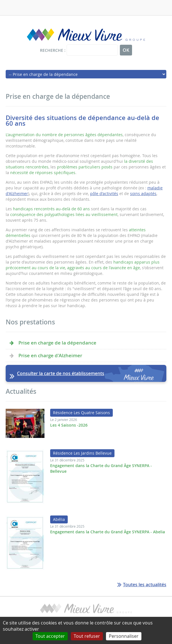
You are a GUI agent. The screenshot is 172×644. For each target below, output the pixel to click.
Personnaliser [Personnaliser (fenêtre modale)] (124, 636)
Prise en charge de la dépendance (57, 343)
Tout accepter (50, 636)
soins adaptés (143, 193)
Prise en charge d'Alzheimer (50, 355)
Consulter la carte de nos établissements (61, 373)
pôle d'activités (104, 193)
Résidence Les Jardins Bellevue (82, 453)
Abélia (59, 519)
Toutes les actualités (145, 585)
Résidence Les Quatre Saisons (81, 413)
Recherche (52, 50)
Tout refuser (87, 636)
